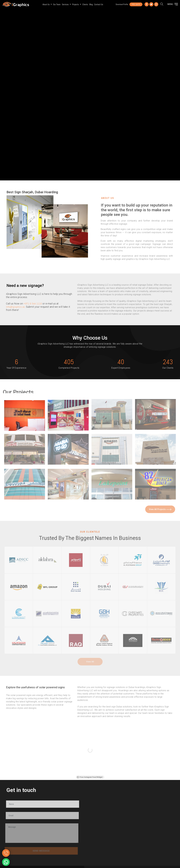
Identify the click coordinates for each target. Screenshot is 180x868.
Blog (91, 4)
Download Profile (122, 4)
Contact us (99, 4)
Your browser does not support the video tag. (90, 90)
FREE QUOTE (136, 4)
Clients (85, 4)
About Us (46, 4)
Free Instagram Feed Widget (90, 777)
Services (66, 4)
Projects (76, 4)
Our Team (57, 4)
